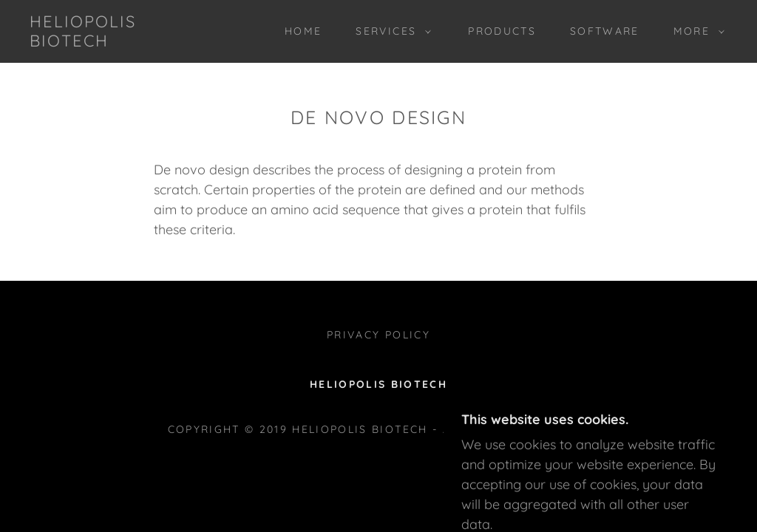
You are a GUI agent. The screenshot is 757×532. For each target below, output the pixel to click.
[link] (122, 42)
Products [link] (502, 31)
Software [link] (605, 31)
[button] (390, 31)
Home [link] (303, 31)
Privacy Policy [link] (378, 335)
